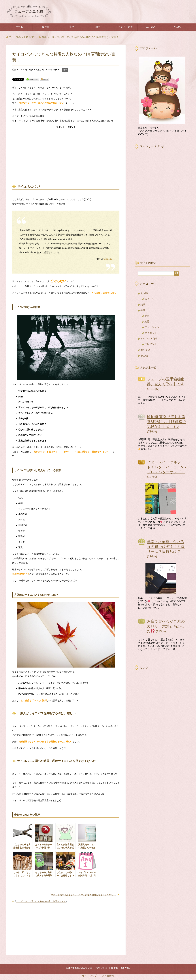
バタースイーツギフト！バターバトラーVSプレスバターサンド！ (166, 467)
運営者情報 (108, 976)
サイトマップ (89, 976)
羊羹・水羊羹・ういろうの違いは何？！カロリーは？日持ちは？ (166, 547)
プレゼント (151, 344)
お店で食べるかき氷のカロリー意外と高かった (166, 626)
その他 (177, 27)
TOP (21, 37)
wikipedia (108, 259)
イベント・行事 (124, 27)
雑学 (98, 27)
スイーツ (149, 299)
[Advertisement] (66, 153)
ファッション (152, 327)
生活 (72, 27)
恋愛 (147, 322)
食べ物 (46, 27)
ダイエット (151, 333)
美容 (147, 316)
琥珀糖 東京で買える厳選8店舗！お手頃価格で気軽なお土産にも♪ (167, 422)
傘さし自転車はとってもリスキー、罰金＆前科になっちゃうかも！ (83, 895)
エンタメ (151, 27)
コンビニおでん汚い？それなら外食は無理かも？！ (41, 901)
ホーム (19, 27)
